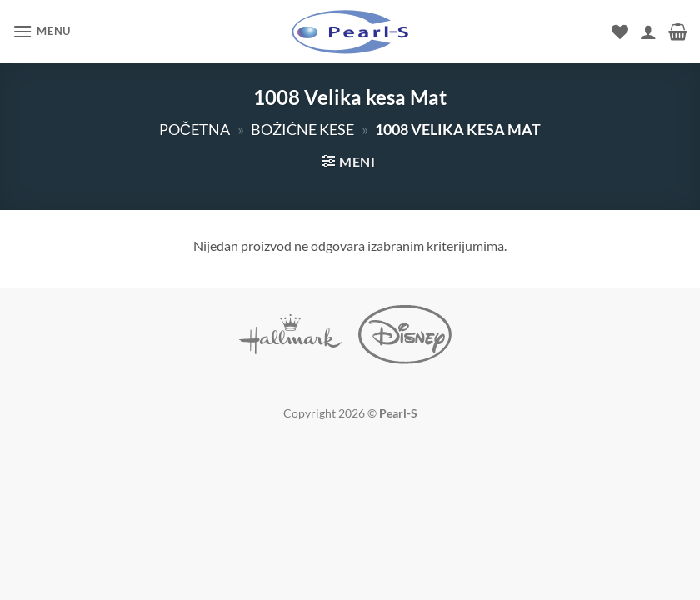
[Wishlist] (620, 32)
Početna (195, 129)
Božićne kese (302, 129)
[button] (42, 31)
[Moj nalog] (648, 32)
